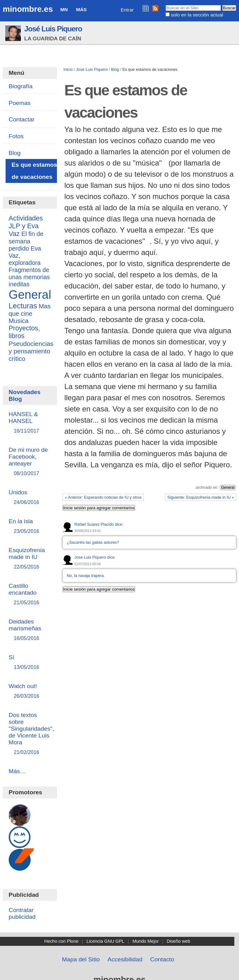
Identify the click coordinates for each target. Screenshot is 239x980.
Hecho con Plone (61, 941)
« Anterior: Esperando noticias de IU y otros (103, 497)
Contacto (162, 959)
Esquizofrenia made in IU (30, 559)
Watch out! (30, 691)
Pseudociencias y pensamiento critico (31, 351)
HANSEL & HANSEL (30, 423)
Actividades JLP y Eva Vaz (26, 226)
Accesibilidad (125, 959)
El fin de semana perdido (26, 241)
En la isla (30, 526)
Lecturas (23, 306)
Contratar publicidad (22, 913)
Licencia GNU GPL (105, 941)
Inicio (68, 69)
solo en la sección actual (197, 15)
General (228, 488)
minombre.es (28, 9)
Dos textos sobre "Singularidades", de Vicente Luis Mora (31, 734)
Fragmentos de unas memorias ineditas (29, 277)
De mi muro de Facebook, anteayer (30, 462)
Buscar (165, 5)
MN (64, 9)
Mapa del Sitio (81, 959)
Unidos (30, 498)
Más (81, 9)
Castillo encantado (30, 594)
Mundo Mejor (146, 941)
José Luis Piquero (53, 29)
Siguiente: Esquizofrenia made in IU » (201, 497)
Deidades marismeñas (30, 630)
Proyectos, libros (24, 332)
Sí (30, 662)
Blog (115, 69)
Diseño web (178, 941)
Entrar (127, 10)
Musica (19, 321)
